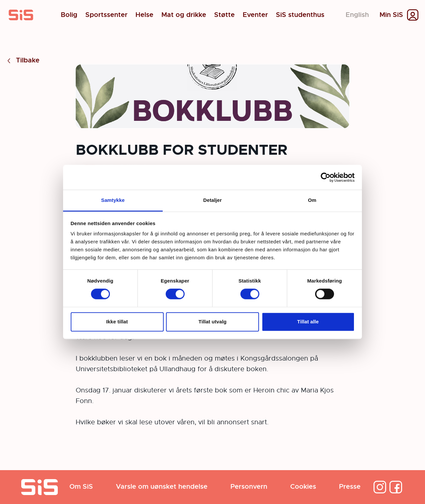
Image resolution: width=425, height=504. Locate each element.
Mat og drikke (184, 15)
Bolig (69, 15)
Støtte (224, 15)
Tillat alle (308, 322)
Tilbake (22, 61)
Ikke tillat (117, 322)
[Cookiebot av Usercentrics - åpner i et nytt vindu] (326, 177)
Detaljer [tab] (212, 200)
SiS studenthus (300, 15)
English (357, 15)
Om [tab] (312, 200)
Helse (144, 15)
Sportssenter (106, 15)
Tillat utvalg (212, 322)
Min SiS (391, 15)
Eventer (255, 15)
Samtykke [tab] (113, 200)
